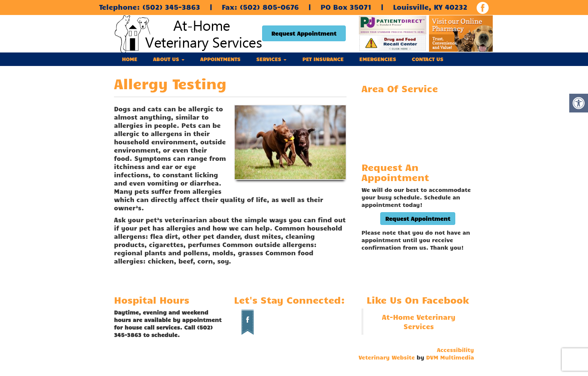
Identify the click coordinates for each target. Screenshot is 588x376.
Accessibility (455, 350)
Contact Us (427, 59)
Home (130, 59)
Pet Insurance (323, 59)
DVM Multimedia (450, 357)
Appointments (220, 59)
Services (271, 59)
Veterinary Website (387, 357)
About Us (169, 59)
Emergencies (378, 59)
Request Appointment (304, 33)
